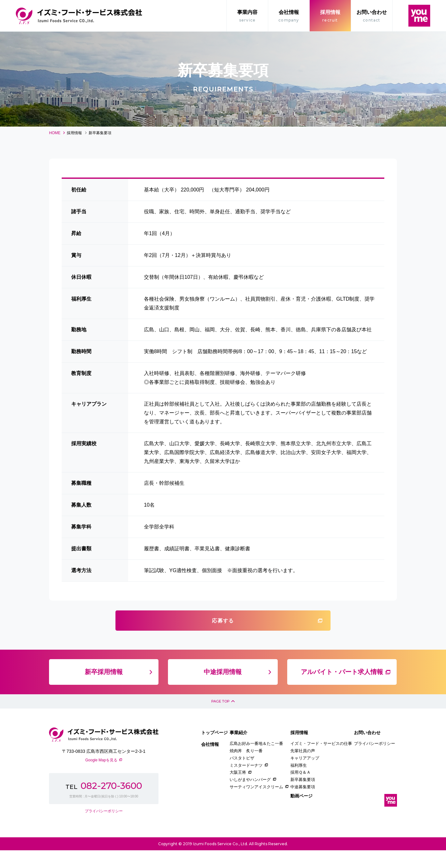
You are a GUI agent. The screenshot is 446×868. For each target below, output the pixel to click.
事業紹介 (238, 750)
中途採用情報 (223, 685)
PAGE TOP (219, 716)
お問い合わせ (372, 16)
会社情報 (289, 16)
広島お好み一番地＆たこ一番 (256, 761)
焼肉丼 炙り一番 (246, 768)
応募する (223, 630)
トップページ (214, 750)
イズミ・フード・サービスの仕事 (321, 761)
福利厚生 (299, 783)
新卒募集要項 (303, 797)
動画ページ (301, 813)
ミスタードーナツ (246, 783)
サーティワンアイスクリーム (256, 804)
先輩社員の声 (303, 768)
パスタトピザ (242, 775)
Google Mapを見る (101, 777)
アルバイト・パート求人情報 (342, 685)
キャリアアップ (305, 775)
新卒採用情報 (104, 685)
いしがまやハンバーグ (250, 797)
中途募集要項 (303, 804)
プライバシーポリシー (104, 828)
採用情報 (330, 16)
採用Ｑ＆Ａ (300, 790)
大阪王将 (238, 790)
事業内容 (247, 16)
